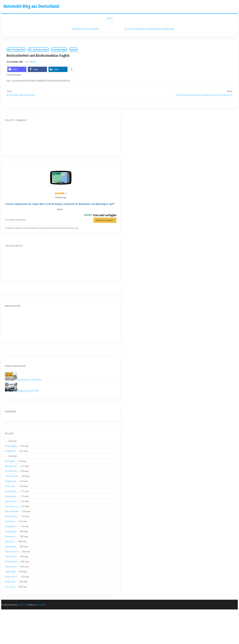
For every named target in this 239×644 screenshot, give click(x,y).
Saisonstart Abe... (11, 546)
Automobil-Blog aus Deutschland (31, 6)
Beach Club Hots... (12, 516)
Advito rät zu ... (11, 541)
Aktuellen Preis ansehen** (105, 220)
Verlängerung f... (11, 531)
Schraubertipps (59, 50)
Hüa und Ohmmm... (12, 511)
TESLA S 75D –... (11, 486)
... (6, 441)
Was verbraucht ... (12, 466)
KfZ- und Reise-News (38, 50)
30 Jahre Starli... (11, 572)
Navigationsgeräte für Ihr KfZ (28, 391)
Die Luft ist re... (11, 521)
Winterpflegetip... (12, 446)
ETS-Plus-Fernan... (12, 561)
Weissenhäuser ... (12, 491)
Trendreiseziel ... (12, 536)
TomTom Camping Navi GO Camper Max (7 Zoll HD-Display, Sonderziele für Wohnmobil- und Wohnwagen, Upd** (60, 204)
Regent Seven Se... (12, 551)
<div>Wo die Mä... (12, 476)
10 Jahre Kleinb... (12, 556)
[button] (17, 69)
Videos (73, 50)
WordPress (22, 605)
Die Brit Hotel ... (11, 582)
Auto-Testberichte (16, 50)
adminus (33, 62)
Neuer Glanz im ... (12, 506)
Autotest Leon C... (12, 501)
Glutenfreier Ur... (12, 526)
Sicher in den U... (12, 577)
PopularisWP (41, 605)
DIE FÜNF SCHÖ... (12, 471)
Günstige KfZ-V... (11, 451)
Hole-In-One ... (11, 587)
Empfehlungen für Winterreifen (30, 380)
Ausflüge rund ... (11, 481)
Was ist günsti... (11, 461)
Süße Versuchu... (12, 567)
